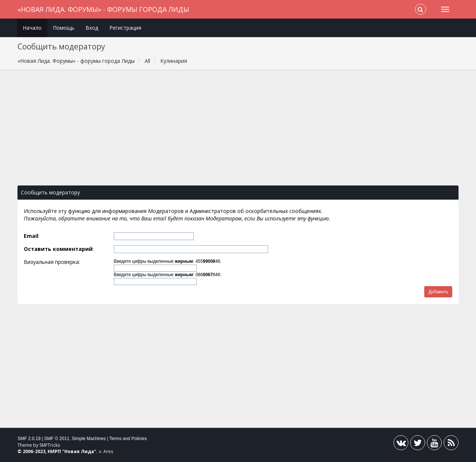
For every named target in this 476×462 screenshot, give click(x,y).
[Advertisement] (238, 132)
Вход (92, 28)
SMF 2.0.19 (29, 439)
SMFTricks (50, 445)
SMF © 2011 (57, 439)
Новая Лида (79, 451)
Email (31, 236)
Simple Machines (89, 439)
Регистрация (125, 28)
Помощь (64, 28)
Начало (32, 28)
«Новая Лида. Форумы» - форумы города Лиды (103, 9)
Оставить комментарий (58, 249)
